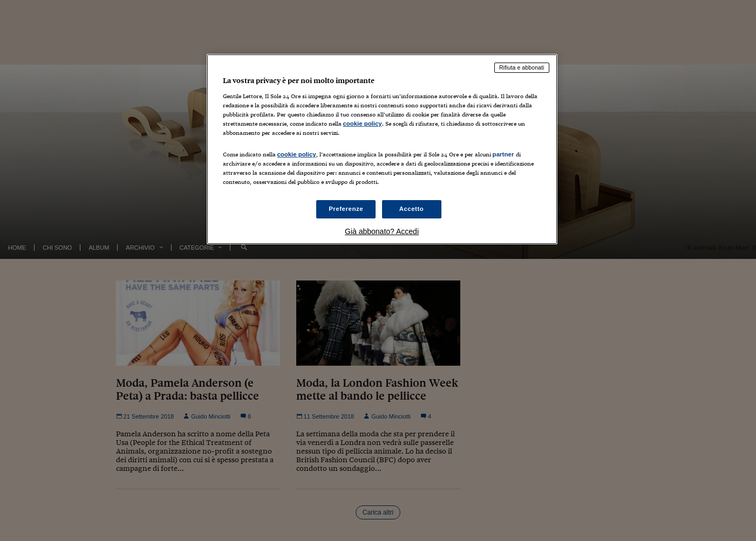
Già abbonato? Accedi (382, 231)
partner (503, 154)
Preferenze (346, 209)
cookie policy (363, 124)
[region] (382, 149)
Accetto (412, 209)
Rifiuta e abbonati (522, 67)
